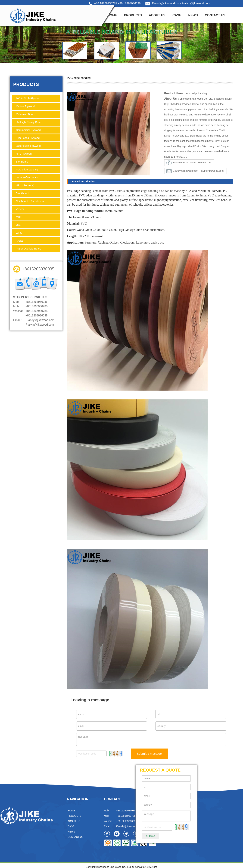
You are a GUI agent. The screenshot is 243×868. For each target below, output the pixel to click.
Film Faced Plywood (28, 138)
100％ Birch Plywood (28, 98)
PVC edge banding (27, 169)
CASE (177, 15)
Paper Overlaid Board (29, 249)
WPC (19, 233)
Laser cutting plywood (29, 146)
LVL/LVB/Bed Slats (27, 177)
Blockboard (22, 193)
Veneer (20, 209)
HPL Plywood (24, 154)
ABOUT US (157, 15)
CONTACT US (215, 15)
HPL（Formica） (26, 185)
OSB (19, 225)
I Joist (19, 241)
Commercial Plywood (28, 130)
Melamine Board (25, 114)
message (151, 740)
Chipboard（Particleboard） (32, 201)
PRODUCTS (133, 15)
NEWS (193, 15)
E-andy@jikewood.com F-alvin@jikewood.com (181, 3)
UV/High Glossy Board (29, 122)
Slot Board (22, 162)
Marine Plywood (25, 106)
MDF (19, 217)
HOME (112, 15)
